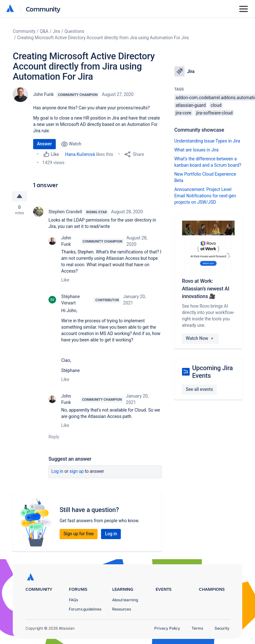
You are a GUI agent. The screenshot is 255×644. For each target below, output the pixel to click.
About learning (125, 600)
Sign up (77, 471)
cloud (216, 105)
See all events (199, 389)
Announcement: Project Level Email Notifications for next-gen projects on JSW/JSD (205, 196)
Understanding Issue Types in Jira (207, 141)
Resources (122, 609)
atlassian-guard (191, 105)
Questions (74, 31)
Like (65, 280)
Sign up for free (79, 534)
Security (222, 628)
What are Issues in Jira (197, 150)
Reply (54, 437)
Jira (57, 31)
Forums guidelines (85, 609)
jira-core (183, 113)
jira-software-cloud (214, 113)
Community (43, 9)
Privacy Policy (167, 628)
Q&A (44, 31)
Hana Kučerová (80, 154)
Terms (197, 628)
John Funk (43, 94)
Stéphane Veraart (70, 300)
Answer (44, 144)
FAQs (73, 600)
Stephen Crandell (65, 212)
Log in (57, 471)
